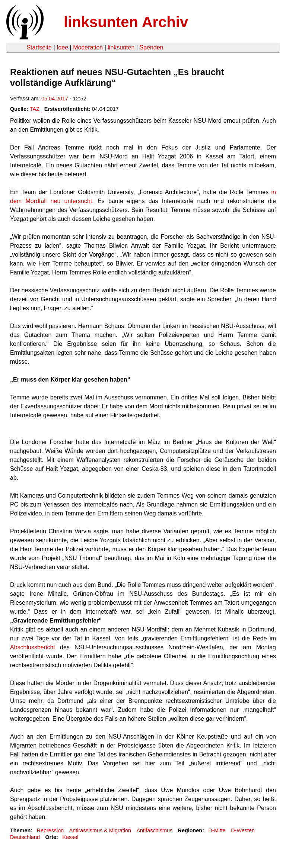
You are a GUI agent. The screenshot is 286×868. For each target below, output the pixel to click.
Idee (62, 47)
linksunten (121, 47)
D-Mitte (217, 830)
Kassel (70, 837)
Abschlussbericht (33, 647)
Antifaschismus (154, 830)
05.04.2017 (55, 99)
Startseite (39, 47)
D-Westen (243, 830)
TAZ (35, 109)
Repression (50, 830)
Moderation (88, 47)
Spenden (151, 47)
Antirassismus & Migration (100, 830)
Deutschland (25, 837)
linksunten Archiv (126, 22)
